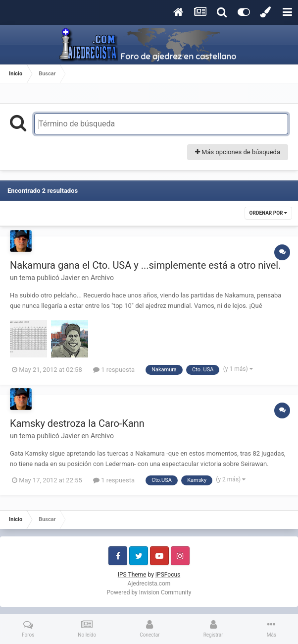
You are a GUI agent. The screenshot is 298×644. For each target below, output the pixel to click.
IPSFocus (168, 575)
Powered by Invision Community (149, 592)
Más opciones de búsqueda (238, 152)
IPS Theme (132, 575)
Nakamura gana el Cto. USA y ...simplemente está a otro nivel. (145, 265)
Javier (70, 278)
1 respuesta (114, 370)
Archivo (102, 278)
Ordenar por (268, 213)
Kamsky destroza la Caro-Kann (77, 423)
